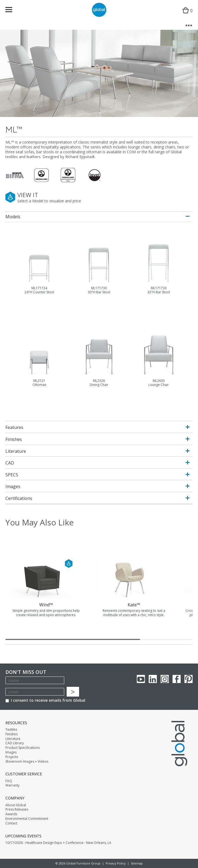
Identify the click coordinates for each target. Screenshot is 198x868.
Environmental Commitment (27, 819)
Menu (12, 11)
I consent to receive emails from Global (45, 700)
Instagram (165, 679)
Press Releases (17, 810)
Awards (11, 814)
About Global (16, 805)
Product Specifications (22, 748)
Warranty (12, 785)
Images (11, 752)
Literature (13, 739)
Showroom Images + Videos (27, 762)
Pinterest (189, 679)
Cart (186, 15)
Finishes (12, 734)
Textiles (11, 730)
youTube (141, 679)
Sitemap (137, 863)
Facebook (177, 679)
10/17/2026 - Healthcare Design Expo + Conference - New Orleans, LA (58, 843)
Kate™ (134, 605)
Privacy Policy (116, 863)
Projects (12, 757)
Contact (11, 823)
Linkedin (153, 679)
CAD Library (15, 743)
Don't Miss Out (26, 672)
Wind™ (46, 605)
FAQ (9, 781)
